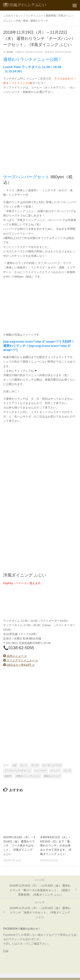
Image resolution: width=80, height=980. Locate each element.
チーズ (35, 765)
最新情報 (51, 16)
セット (19, 16)
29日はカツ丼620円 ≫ (19, 665)
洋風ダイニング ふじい (28, 776)
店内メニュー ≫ (15, 656)
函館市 (8, 776)
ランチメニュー (35, 16)
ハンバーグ (40, 771)
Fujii (6, 951)
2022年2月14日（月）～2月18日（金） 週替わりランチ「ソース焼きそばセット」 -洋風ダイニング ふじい (19, 846)
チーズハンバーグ (52, 765)
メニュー (55, 771)
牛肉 (18, 21)
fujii (10, 52)
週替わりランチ (39, 21)
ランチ (67, 771)
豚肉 (26, 21)
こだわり (8, 16)
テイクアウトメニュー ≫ (21, 660)
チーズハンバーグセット (18, 771)
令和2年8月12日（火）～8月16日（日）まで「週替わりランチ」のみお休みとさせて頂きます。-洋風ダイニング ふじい (56, 846)
